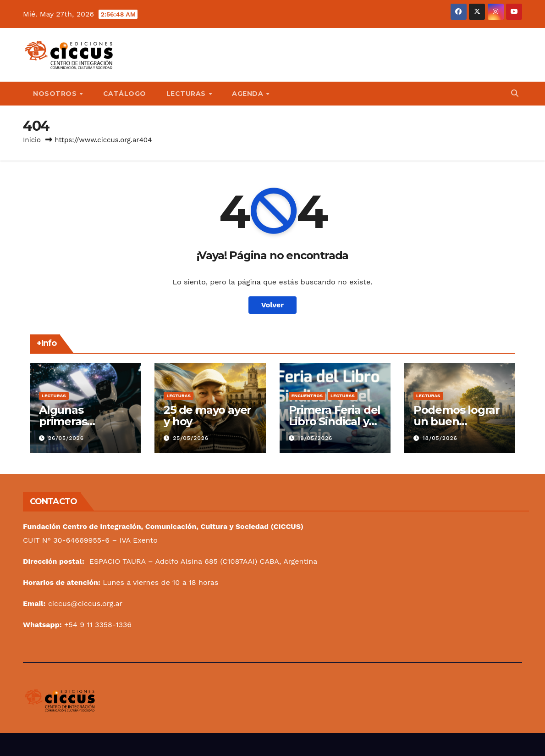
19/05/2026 (315, 438)
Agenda (249, 94)
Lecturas (187, 94)
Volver (273, 305)
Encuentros (307, 396)
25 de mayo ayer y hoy (207, 416)
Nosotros (56, 94)
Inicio (32, 140)
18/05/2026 (440, 438)
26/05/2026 (66, 438)
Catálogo (125, 94)
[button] (515, 93)
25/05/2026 (191, 438)
